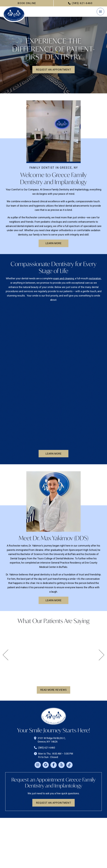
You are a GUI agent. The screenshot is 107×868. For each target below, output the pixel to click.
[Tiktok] (69, 765)
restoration (95, 278)
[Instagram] (38, 765)
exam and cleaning (64, 278)
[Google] (46, 765)
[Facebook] (54, 765)
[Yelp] (62, 765)
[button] (100, 12)
